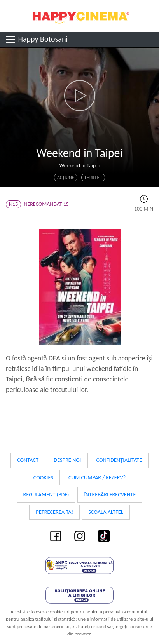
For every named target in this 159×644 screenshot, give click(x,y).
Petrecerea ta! (54, 512)
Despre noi (67, 460)
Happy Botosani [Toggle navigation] (36, 40)
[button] (79, 96)
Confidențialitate (119, 460)
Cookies (43, 477)
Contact (28, 460)
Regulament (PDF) (46, 494)
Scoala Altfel (106, 512)
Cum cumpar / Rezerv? (97, 477)
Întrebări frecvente (110, 494)
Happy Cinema (80, 16)
